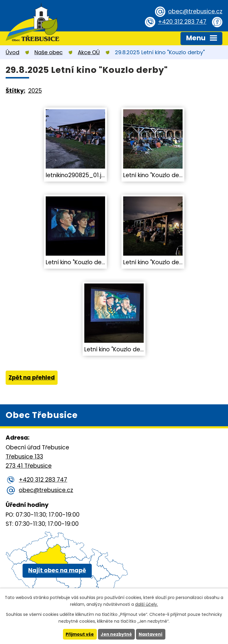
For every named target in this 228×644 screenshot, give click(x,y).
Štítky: (15, 91)
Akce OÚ (89, 52)
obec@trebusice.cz (195, 11)
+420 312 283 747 (182, 22)
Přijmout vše (80, 634)
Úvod (12, 52)
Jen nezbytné (116, 634)
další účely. (147, 604)
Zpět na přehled (32, 378)
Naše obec (49, 52)
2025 (35, 91)
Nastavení (151, 634)
